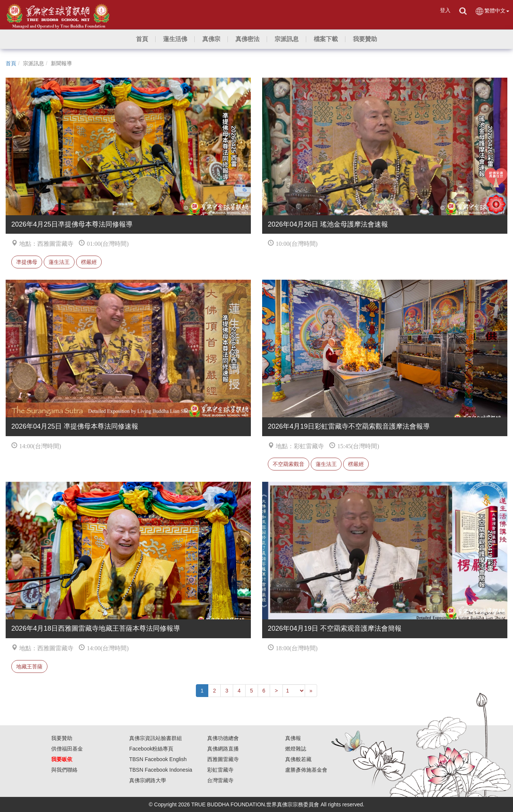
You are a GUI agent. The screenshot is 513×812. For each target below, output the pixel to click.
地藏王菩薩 (29, 666)
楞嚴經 (89, 262)
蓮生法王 (59, 262)
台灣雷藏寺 (220, 780)
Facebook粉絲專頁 (151, 749)
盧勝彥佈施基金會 (306, 770)
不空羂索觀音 (289, 464)
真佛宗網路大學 (148, 780)
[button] (175, 39)
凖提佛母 (27, 262)
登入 (445, 10)
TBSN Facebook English (158, 759)
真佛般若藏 (298, 759)
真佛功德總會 (223, 738)
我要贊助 (62, 738)
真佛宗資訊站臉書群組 (156, 738)
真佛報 (293, 738)
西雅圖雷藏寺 (223, 759)
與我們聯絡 (64, 770)
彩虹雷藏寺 (220, 770)
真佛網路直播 (223, 749)
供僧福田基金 (67, 749)
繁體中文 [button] (492, 11)
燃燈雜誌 (296, 749)
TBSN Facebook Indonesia (161, 770)
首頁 (11, 63)
